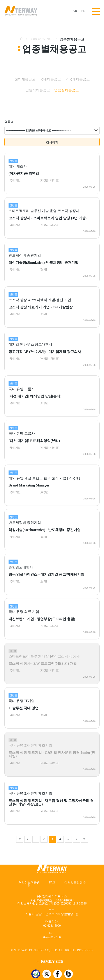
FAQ (52, 882)
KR (75, 11)
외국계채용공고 (78, 79)
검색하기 (52, 142)
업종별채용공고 (67, 90)
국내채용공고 (50, 79)
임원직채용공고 (38, 90)
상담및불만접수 (75, 882)
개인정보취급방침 (29, 884)
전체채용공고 (25, 79)
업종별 (9, 122)
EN (83, 11)
